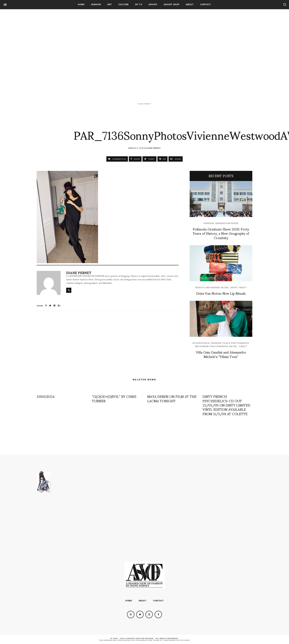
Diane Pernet (154, 148)
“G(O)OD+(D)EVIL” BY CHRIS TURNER (114, 398)
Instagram (213, 287)
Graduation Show (227, 223)
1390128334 (46, 396)
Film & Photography (235, 343)
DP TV (139, 4)
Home (81, 4)
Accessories (201, 343)
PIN (162, 159)
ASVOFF (153, 4)
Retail (225, 287)
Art (110, 4)
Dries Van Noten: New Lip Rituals (221, 293)
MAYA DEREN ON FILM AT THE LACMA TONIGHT (172, 398)
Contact (206, 4)
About (190, 4)
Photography (219, 346)
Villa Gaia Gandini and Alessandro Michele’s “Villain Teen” (221, 354)
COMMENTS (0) (117, 159)
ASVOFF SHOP (172, 4)
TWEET (149, 159)
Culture (123, 4)
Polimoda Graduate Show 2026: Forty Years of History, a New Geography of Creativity (221, 233)
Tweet (242, 287)
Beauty (200, 287)
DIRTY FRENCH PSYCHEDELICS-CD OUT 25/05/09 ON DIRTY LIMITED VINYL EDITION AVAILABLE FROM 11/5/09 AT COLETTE (226, 405)
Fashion (96, 4)
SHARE (135, 159)
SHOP (234, 287)
